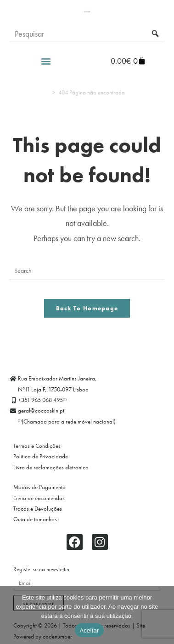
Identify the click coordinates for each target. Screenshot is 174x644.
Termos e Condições (37, 446)
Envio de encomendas (39, 498)
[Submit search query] (156, 16)
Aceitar (89, 630)
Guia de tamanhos (35, 519)
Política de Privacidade (41, 456)
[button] (46, 43)
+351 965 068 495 (42, 400)
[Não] (163, 615)
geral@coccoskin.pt (41, 410)
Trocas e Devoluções (38, 509)
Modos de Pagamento (39, 487)
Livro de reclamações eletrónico (51, 467)
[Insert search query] (87, 271)
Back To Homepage (87, 308)
